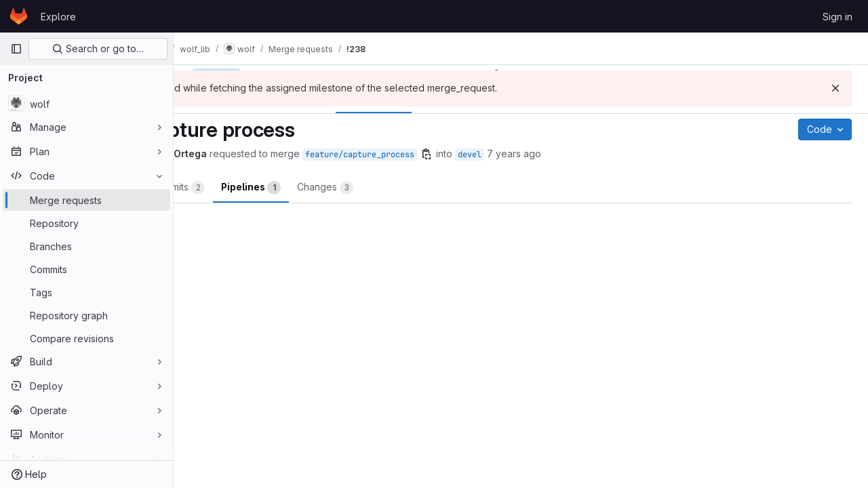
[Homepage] (19, 16)
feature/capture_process (482, 155)
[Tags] (86, 292)
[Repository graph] (86, 315)
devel (592, 155)
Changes (448, 188)
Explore (58, 17)
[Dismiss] (835, 88)
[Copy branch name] (549, 154)
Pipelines (374, 188)
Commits (301, 188)
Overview (228, 188)
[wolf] (86, 104)
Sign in (837, 17)
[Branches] (86, 246)
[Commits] (86, 269)
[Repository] (86, 223)
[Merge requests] (86, 200)
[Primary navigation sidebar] (16, 49)
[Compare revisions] (86, 338)
